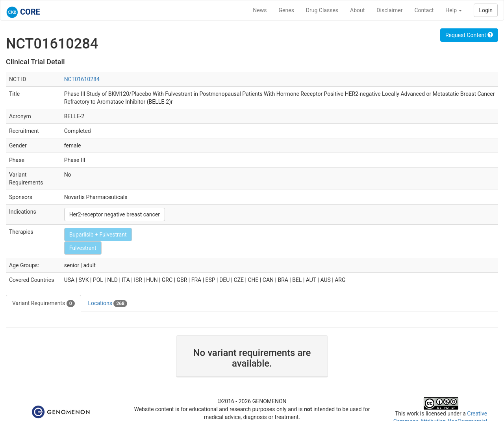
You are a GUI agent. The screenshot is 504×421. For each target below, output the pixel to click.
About (357, 10)
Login (486, 10)
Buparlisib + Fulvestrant (98, 235)
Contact (424, 10)
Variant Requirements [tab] (44, 304)
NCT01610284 (82, 79)
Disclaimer (389, 10)
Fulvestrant (83, 248)
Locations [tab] (108, 304)
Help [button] (454, 10)
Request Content (469, 35)
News (260, 10)
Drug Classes (322, 10)
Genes (286, 10)
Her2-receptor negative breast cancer (115, 214)
